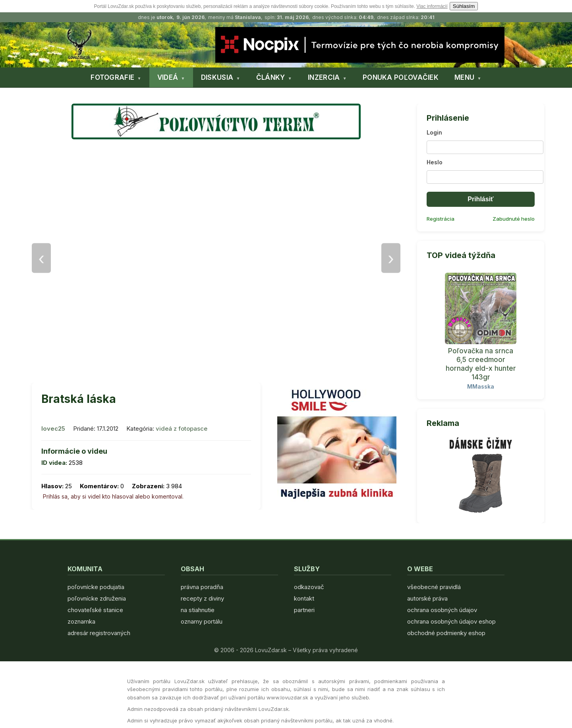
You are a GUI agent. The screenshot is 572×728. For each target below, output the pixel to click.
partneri (304, 610)
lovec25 (53, 429)
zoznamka (81, 621)
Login (434, 132)
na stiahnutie (198, 610)
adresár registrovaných (99, 633)
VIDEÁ (168, 77)
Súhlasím (464, 6)
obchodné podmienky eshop (446, 633)
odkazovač (309, 587)
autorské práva (427, 598)
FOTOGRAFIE (112, 77)
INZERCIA (324, 77)
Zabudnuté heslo (514, 219)
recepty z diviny (202, 598)
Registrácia (441, 219)
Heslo (435, 162)
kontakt (304, 598)
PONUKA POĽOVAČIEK (401, 77)
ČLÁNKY (271, 77)
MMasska (481, 386)
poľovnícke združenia (97, 598)
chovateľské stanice (95, 610)
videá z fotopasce (182, 429)
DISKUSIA (217, 77)
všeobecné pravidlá (434, 587)
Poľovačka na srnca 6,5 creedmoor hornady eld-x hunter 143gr (481, 364)
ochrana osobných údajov (442, 610)
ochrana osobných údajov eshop (451, 621)
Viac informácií (432, 6)
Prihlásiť (480, 199)
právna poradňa (202, 587)
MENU (464, 77)
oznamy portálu (202, 621)
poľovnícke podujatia (96, 587)
